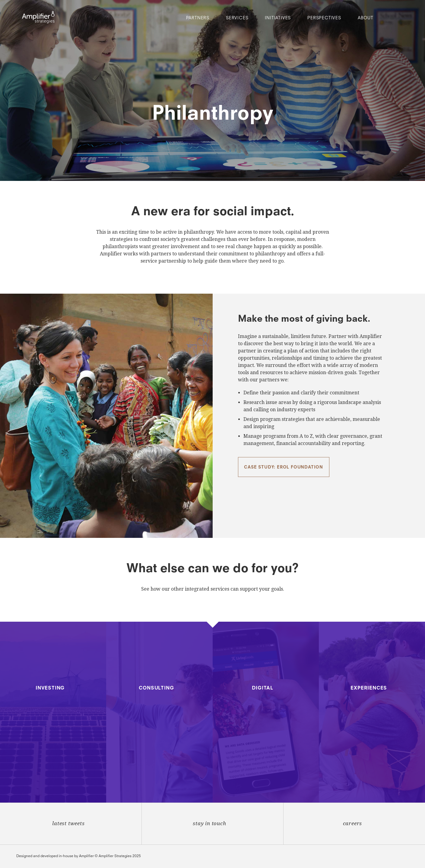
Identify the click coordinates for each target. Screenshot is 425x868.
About (366, 18)
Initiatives (278, 18)
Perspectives (324, 18)
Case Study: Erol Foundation (284, 467)
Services (237, 18)
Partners (198, 18)
